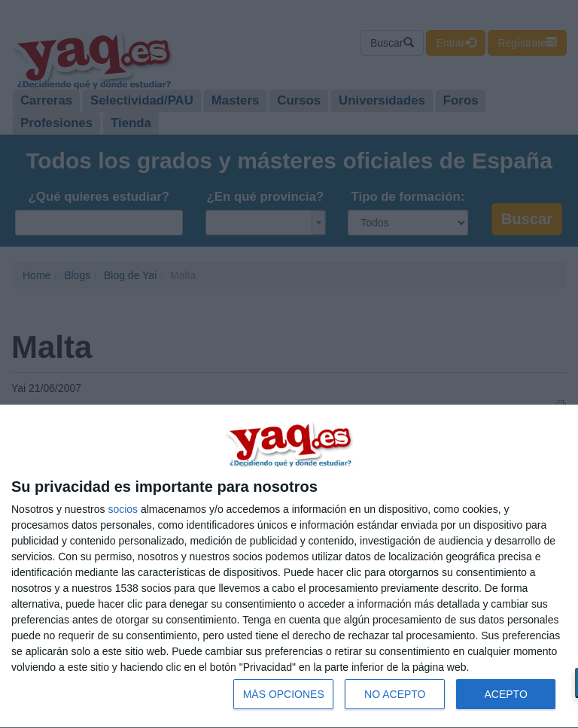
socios (123, 509)
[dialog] (289, 567)
